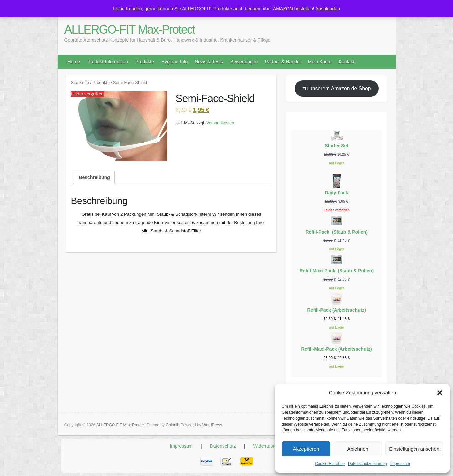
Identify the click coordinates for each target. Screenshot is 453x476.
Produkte (145, 62)
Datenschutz (223, 446)
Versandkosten (220, 123)
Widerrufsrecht (268, 446)
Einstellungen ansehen (414, 449)
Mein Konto (320, 62)
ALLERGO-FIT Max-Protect (130, 29)
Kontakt (347, 62)
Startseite (80, 83)
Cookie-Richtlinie (330, 464)
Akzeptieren (306, 449)
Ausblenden (328, 9)
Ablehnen (358, 449)
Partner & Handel (283, 62)
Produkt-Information (108, 62)
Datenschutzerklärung (368, 464)
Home (74, 62)
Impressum (400, 464)
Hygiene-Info (174, 62)
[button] (440, 393)
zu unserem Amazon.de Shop (337, 89)
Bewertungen (244, 62)
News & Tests (209, 62)
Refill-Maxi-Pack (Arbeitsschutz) (337, 349)
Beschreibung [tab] (94, 177)
